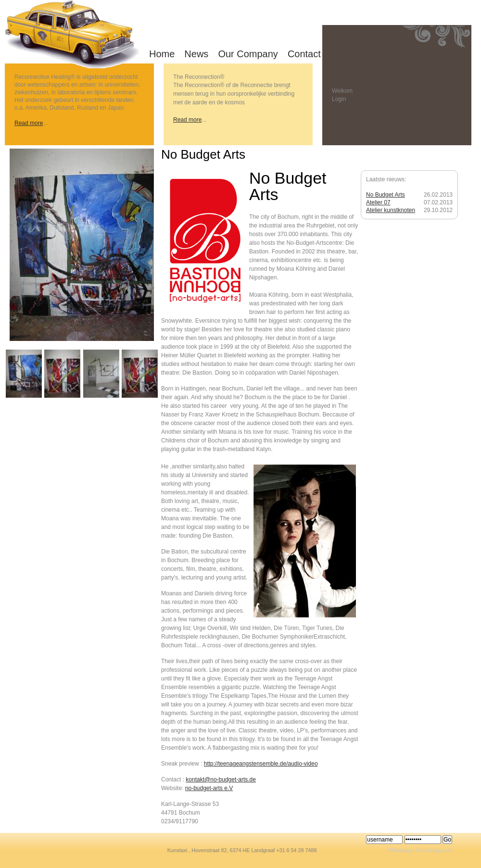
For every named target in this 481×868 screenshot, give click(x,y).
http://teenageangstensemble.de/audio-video (261, 764)
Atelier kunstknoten (391, 210)
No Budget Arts (386, 195)
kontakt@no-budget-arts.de (221, 780)
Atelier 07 (378, 202)
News (196, 54)
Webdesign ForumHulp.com (420, 850)
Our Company (248, 54)
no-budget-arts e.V (209, 788)
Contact (304, 54)
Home (162, 54)
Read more (29, 123)
